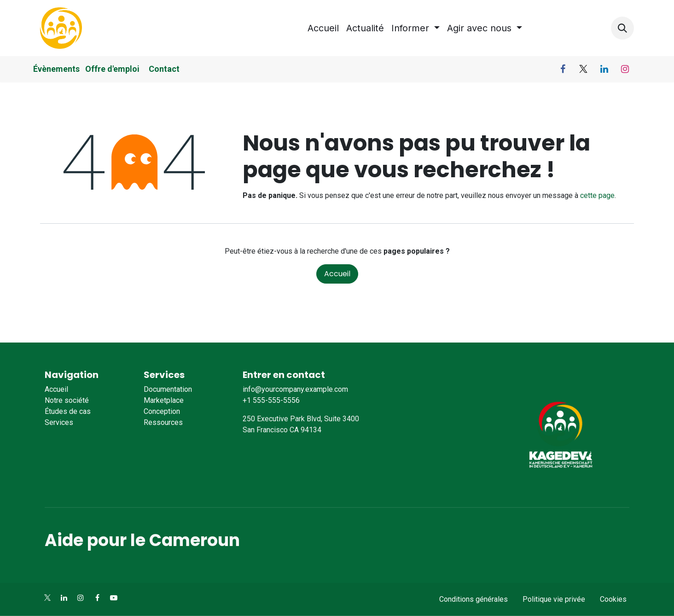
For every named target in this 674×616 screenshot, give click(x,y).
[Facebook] (563, 69)
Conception (162, 411)
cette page (597, 195)
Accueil (337, 274)
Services (59, 422)
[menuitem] (323, 28)
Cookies (613, 599)
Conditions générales (474, 599)
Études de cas (68, 411)
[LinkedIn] (604, 69)
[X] (583, 69)
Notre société (67, 400)
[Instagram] (625, 69)
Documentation (168, 389)
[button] (622, 28)
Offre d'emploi (113, 69)
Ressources (163, 422)
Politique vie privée (554, 599)
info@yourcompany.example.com (295, 389)
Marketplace (164, 400)
